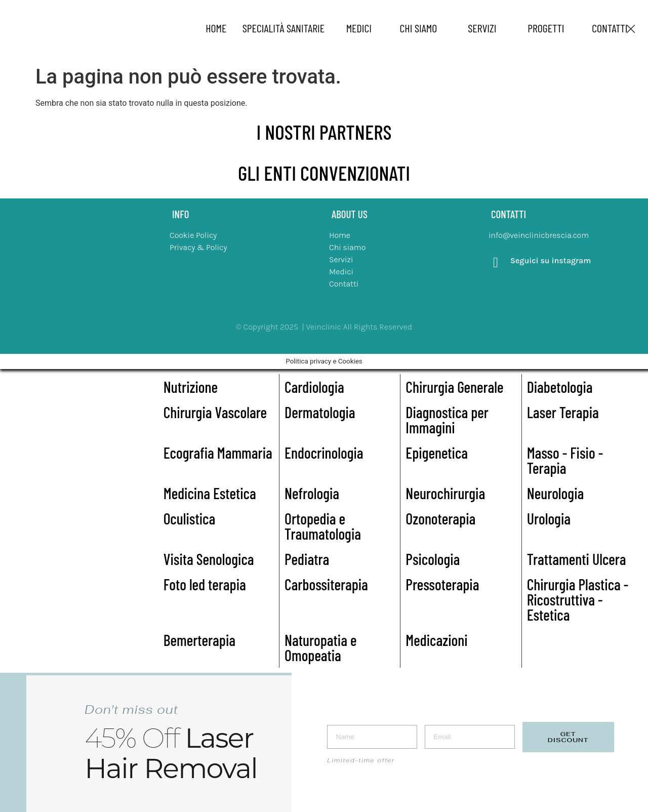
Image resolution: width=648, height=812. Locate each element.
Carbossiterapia (326, 584)
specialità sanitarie (283, 28)
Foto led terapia (205, 584)
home (216, 28)
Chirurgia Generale (454, 387)
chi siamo (419, 28)
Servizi (482, 28)
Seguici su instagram (551, 260)
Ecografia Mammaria (218, 453)
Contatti (610, 28)
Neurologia (556, 493)
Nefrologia (312, 493)
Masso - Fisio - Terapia (565, 460)
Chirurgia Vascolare (215, 412)
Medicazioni (436, 640)
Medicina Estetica (210, 493)
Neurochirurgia (445, 493)
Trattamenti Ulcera (577, 559)
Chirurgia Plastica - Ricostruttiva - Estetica (578, 599)
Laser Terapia (563, 412)
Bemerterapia (199, 640)
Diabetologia (560, 387)
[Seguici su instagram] (496, 263)
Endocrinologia (324, 453)
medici (359, 28)
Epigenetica (437, 453)
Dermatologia (320, 412)
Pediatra (307, 559)
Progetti (546, 28)
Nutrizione (191, 387)
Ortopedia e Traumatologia (323, 526)
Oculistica (189, 518)
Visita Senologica (209, 559)
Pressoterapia (442, 584)
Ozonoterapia (440, 518)
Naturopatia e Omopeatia (320, 647)
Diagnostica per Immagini (447, 420)
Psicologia (433, 559)
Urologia (549, 518)
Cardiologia (314, 387)
